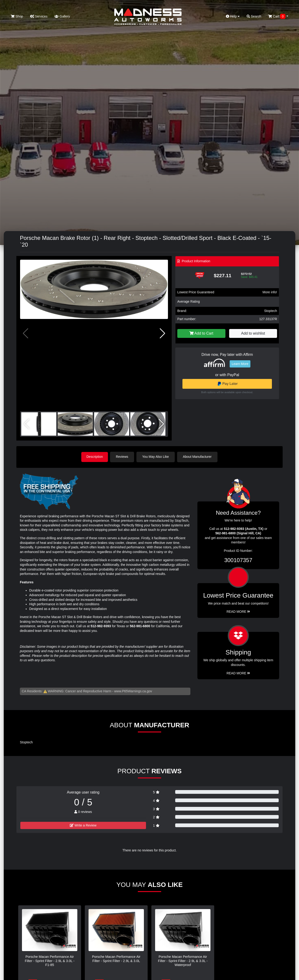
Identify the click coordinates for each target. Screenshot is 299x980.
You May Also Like (157, 457)
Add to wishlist (253, 333)
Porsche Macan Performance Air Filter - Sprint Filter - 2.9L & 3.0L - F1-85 (50, 961)
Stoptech (271, 311)
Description (95, 457)
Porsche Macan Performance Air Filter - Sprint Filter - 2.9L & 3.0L (116, 958)
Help (233, 16)
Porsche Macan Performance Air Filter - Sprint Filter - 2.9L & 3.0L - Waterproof (183, 961)
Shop (17, 16)
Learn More (240, 364)
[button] (162, 333)
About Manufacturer (198, 457)
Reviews (123, 457)
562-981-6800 (140, 626)
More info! (270, 292)
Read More (238, 611)
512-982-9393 (101, 626)
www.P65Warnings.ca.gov (133, 691)
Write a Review (83, 825)
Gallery (62, 16)
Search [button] (254, 16)
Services (39, 16)
